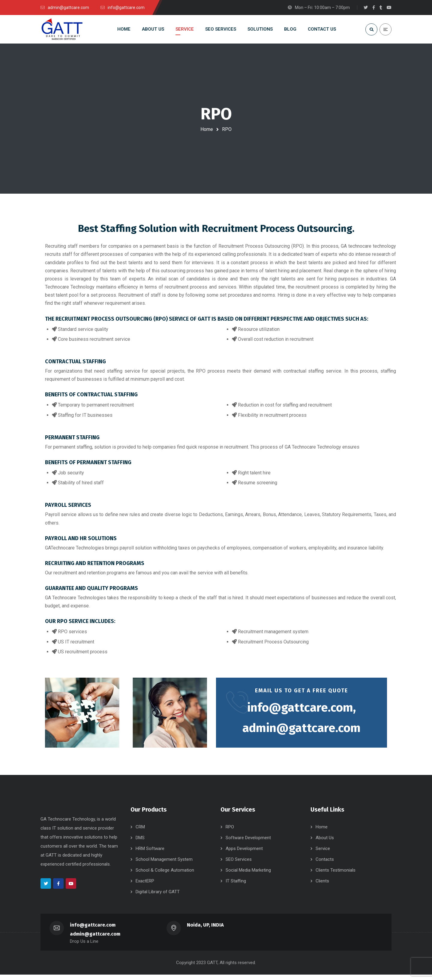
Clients (322, 886)
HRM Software (150, 854)
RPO (230, 832)
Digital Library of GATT (158, 897)
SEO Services (239, 865)
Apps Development (244, 854)
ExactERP (145, 886)
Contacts (325, 865)
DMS (140, 843)
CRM (140, 832)
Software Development (248, 843)
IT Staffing (236, 886)
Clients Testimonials (336, 876)
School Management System (164, 865)
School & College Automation (165, 876)
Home (207, 129)
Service (323, 854)
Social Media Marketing (248, 876)
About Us (325, 843)
